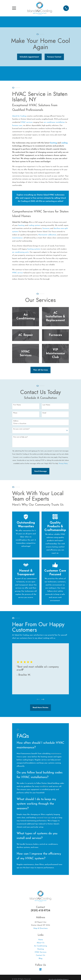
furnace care (17, 125)
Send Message (41, 471)
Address (16, 421)
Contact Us (40, 956)
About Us (40, 943)
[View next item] (43, 699)
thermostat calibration (47, 235)
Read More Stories (40, 708)
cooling (64, 143)
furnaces (46, 228)
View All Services (41, 370)
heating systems (34, 249)
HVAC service (17, 273)
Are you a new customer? (21, 429)
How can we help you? (20, 437)
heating (53, 143)
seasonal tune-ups (44, 818)
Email (44, 413)
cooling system (34, 225)
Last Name (46, 405)
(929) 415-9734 (41, 911)
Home (41, 940)
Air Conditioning (40, 946)
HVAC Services (40, 952)
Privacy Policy (63, 464)
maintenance (17, 238)
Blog (40, 959)
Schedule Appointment (29, 57)
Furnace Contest (54, 57)
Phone (15, 413)
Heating (40, 949)
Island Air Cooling (19, 116)
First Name (17, 405)
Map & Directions (40, 929)
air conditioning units (20, 252)
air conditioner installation (54, 122)
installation (44, 787)
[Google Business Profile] (40, 970)
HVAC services (27, 122)
